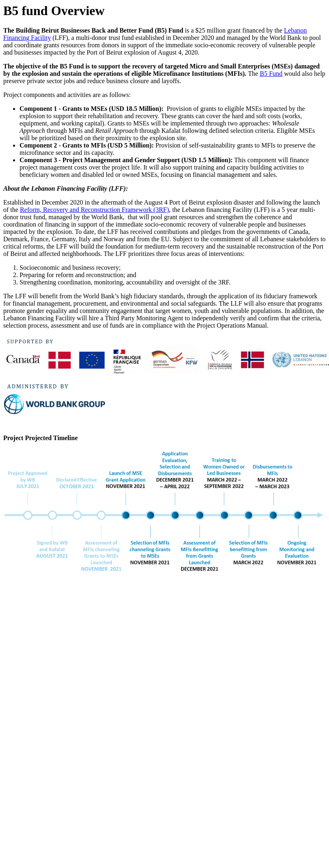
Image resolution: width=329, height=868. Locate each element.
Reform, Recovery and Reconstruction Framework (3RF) (94, 210)
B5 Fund (271, 74)
